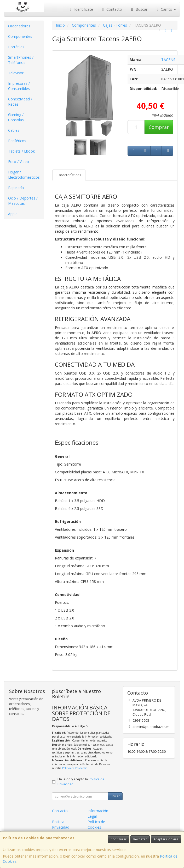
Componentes (20, 36)
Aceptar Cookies (166, 839)
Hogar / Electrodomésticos (24, 175)
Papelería (16, 188)
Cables (14, 130)
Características (69, 175)
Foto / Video (19, 162)
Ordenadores (19, 26)
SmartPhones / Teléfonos (21, 60)
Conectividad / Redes (20, 102)
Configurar (119, 839)
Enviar (115, 796)
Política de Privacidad (75, 768)
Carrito (166, 9)
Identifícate (81, 9)
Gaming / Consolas (16, 117)
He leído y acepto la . (81, 782)
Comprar (159, 127)
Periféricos (17, 141)
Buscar (139, 9)
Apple (13, 214)
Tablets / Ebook (21, 151)
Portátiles (16, 47)
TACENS (168, 60)
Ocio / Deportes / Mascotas (23, 201)
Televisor (16, 73)
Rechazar (140, 839)
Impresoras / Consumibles (19, 86)
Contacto (112, 9)
